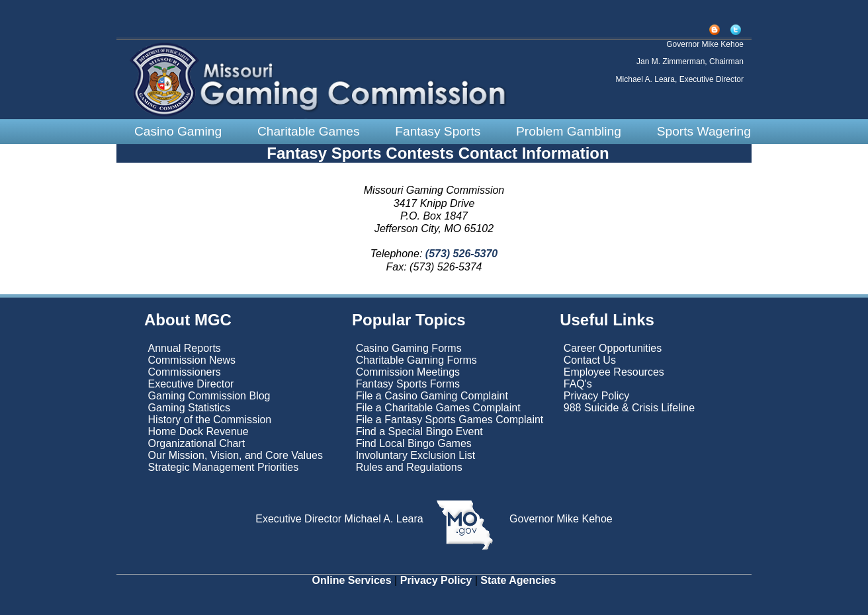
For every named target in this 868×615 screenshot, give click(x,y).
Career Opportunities (613, 348)
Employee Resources (614, 372)
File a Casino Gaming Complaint (432, 396)
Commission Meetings (408, 372)
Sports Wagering (704, 131)
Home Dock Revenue (198, 431)
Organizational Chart (197, 443)
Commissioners (185, 372)
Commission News (192, 360)
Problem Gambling (569, 131)
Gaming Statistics (189, 408)
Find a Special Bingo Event (419, 431)
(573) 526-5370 (460, 254)
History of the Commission (210, 420)
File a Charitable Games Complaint (438, 408)
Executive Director (191, 384)
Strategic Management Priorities (224, 467)
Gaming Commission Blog (209, 396)
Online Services (352, 580)
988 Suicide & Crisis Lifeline (629, 408)
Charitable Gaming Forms (416, 360)
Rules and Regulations (409, 467)
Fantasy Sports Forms (408, 384)
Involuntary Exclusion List (416, 455)
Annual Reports (185, 348)
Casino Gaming (178, 131)
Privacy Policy (597, 396)
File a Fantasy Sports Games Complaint (450, 420)
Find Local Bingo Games (414, 443)
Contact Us (590, 360)
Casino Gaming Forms (409, 348)
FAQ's (578, 384)
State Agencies (518, 580)
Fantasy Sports (438, 131)
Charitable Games (309, 131)
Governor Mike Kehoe (560, 519)
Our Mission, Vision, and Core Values (237, 455)
